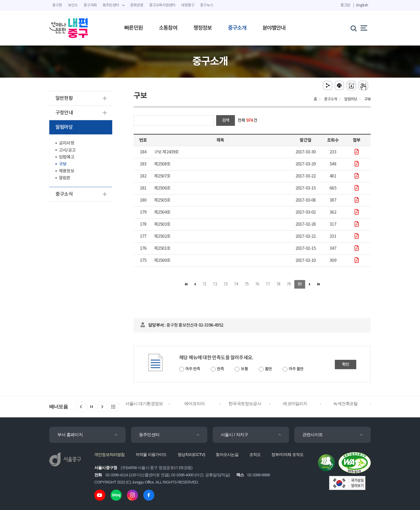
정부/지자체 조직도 (287, 454)
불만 (268, 369)
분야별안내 (274, 28)
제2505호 (162, 200)
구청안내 (64, 113)
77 (268, 284)
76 (257, 284)
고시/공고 (67, 150)
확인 (346, 364)
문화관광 (137, 5)
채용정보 (67, 171)
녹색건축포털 (345, 404)
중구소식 (64, 194)
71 (204, 284)
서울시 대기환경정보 (144, 404)
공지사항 (67, 143)
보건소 (73, 5)
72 (215, 284)
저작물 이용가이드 (151, 454)
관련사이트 (313, 435)
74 (236, 284)
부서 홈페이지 (70, 435)
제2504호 (162, 212)
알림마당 (64, 127)
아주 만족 (193, 369)
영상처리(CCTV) (191, 454)
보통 (244, 369)
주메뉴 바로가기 (210, 0)
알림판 (65, 178)
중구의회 (90, 5)
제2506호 (162, 188)
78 (278, 284)
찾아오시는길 (227, 454)
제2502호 (162, 236)
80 (300, 284)
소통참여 (168, 28)
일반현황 (64, 98)
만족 (220, 369)
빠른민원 (134, 28)
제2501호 (162, 248)
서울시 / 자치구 (234, 435)
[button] (102, 407)
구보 (63, 164)
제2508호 (162, 164)
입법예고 (67, 157)
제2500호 (162, 260)
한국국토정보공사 (245, 404)
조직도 (255, 454)
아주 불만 (296, 369)
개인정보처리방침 (110, 454)
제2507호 (162, 176)
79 (289, 284)
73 (226, 284)
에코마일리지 (295, 404)
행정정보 (203, 28)
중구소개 (237, 28)
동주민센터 (149, 435)
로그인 (345, 5)
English (362, 5)
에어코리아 (194, 404)
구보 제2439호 (166, 152)
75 (247, 284)
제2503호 (162, 224)
